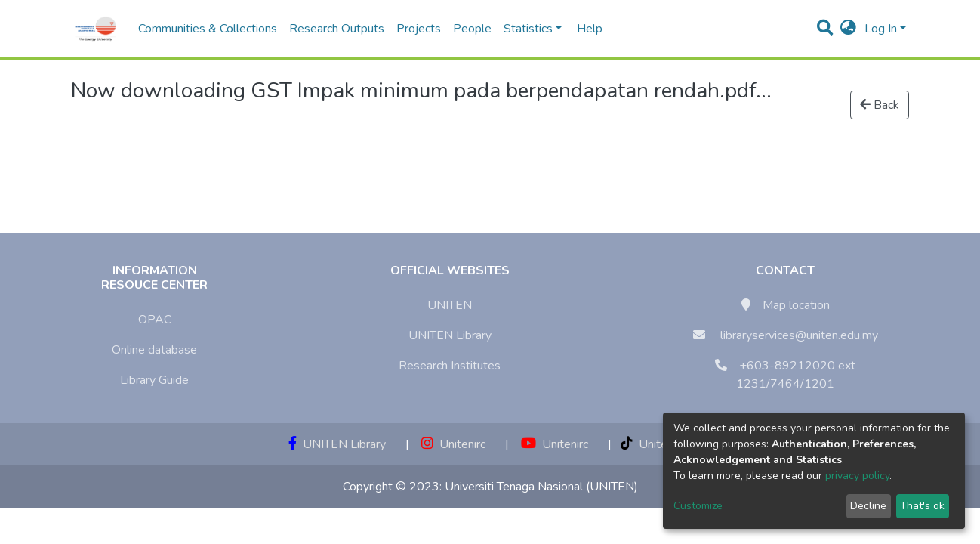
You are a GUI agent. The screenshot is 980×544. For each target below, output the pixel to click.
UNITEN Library (450, 335)
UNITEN (450, 305)
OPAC (155, 320)
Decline (868, 506)
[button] (848, 29)
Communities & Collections (208, 29)
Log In (881, 29)
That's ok (922, 506)
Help (585, 29)
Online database (154, 350)
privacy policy (857, 476)
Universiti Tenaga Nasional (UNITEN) (541, 487)
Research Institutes (450, 366)
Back (880, 105)
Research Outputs (337, 29)
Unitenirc (453, 444)
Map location (796, 305)
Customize (698, 506)
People (472, 29)
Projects (419, 29)
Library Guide (154, 380)
